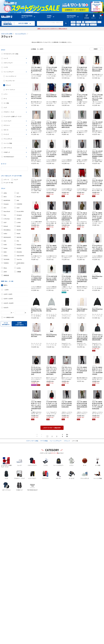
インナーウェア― (8, 119)
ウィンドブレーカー (10, 79)
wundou (19, 260)
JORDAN (73, 22)
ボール (5, 97)
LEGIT (5, 215)
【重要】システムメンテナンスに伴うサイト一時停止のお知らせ (52, 29)
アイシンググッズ (8, 137)
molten (5, 226)
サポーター (6, 128)
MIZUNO (19, 222)
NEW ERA (19, 230)
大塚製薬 (19, 264)
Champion (6, 196)
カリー (99, 22)
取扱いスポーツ (27, 17)
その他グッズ (7, 150)
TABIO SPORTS (20, 248)
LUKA (78, 25)
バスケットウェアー (8, 61)
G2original (19, 208)
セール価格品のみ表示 (9, 308)
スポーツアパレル (8, 146)
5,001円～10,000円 (8, 289)
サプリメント (7, 124)
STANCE (6, 248)
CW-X (5, 200)
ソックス (6, 65)
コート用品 (6, 101)
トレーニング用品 (8, 141)
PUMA (5, 237)
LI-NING (19, 215)
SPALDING (19, 245)
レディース (6, 174)
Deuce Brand (7, 204)
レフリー (6, 92)
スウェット (8, 83)
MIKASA (19, 219)
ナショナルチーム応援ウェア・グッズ (12, 115)
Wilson (5, 260)
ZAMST (5, 264)
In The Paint (7, 211)
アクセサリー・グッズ (9, 110)
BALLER (19, 189)
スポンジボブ (93, 25)
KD (83, 22)
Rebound (19, 237)
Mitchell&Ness (7, 222)
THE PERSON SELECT (9, 155)
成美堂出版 (6, 268)
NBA (88, 25)
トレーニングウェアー (21, 34)
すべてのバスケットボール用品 (11, 52)
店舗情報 (49, 17)
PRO (18, 233)
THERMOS (6, 256)
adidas (5, 185)
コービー (73, 25)
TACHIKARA (6, 252)
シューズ (6, 56)
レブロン (79, 22)
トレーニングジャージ (11, 74)
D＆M (18, 200)
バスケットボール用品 (7, 34)
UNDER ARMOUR (20, 256)
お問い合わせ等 (71, 17)
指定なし (6, 276)
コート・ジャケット (10, 88)
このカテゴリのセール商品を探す (52, 428)
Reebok (6, 241)
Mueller (19, 226)
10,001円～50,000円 (8, 294)
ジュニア (16, 174)
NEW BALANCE (7, 230)
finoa (5, 208)
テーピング (6, 133)
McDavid (6, 219)
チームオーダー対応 (8, 177)
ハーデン (83, 25)
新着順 (96, 49)
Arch (18, 185)
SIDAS (5, 245)
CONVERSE (19, 196)
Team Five (19, 252)
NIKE (5, 233)
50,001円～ (6, 298)
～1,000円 (6, 280)
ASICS (5, 189)
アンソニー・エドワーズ (91, 22)
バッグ (5, 106)
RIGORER (19, 241)
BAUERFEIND (7, 193)
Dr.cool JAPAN (20, 204)
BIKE (18, 193)
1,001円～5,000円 (8, 285)
